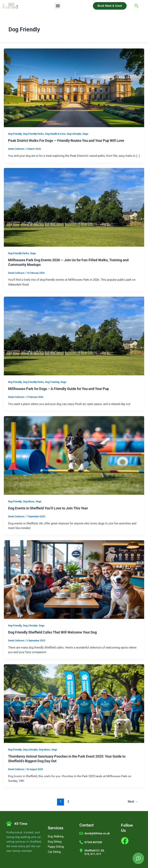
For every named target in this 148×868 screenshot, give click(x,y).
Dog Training (52, 382)
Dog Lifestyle (74, 134)
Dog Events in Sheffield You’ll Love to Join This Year (48, 508)
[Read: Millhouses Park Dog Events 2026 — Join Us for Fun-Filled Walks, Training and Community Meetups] (74, 207)
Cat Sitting (54, 852)
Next (133, 802)
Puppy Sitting (56, 847)
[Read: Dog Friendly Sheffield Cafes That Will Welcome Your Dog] (74, 579)
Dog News (29, 501)
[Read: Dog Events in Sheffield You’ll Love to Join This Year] (74, 455)
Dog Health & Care (55, 134)
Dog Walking (56, 836)
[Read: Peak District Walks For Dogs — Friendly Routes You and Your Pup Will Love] (74, 88)
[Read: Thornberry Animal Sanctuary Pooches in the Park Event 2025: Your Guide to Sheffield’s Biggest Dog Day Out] (74, 704)
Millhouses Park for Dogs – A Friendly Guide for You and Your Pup (58, 389)
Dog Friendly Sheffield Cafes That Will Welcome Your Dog (52, 632)
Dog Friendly (15, 134)
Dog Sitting (55, 842)
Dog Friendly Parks (33, 134)
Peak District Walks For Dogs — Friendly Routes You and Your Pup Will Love (66, 141)
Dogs (85, 134)
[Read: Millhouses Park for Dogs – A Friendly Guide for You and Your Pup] (74, 336)
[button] (58, 6)
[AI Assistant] (138, 858)
